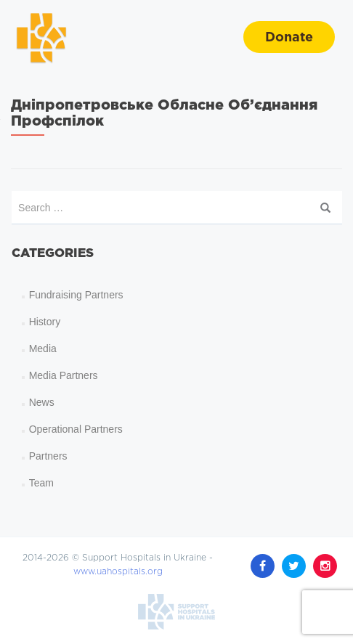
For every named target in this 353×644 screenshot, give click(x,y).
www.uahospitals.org (118, 538)
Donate (289, 38)
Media (43, 349)
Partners (48, 456)
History (45, 322)
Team (41, 483)
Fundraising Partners (76, 295)
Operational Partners (76, 429)
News (42, 402)
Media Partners (64, 375)
